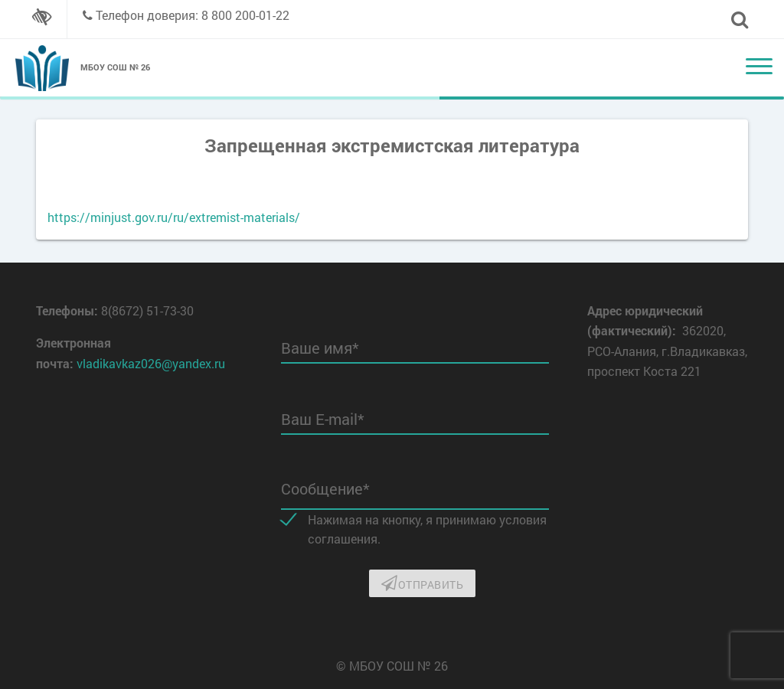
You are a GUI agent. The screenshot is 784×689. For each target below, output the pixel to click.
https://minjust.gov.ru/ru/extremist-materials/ (174, 217)
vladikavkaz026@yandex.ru (151, 363)
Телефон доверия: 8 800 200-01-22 (193, 15)
